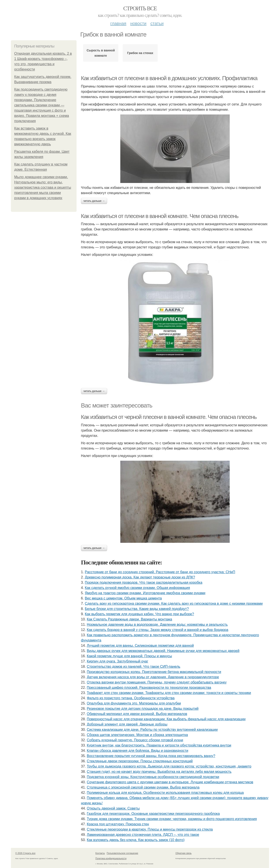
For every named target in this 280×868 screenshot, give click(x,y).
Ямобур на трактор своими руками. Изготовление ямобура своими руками (145, 593)
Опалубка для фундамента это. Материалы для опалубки (134, 703)
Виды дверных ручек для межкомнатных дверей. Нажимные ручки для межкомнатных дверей (163, 651)
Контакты (100, 853)
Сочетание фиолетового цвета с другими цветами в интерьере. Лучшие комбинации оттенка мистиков (170, 782)
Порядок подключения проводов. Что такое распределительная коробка (144, 582)
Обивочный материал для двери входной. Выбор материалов (137, 714)
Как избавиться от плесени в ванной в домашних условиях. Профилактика (169, 78)
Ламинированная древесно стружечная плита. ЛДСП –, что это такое (143, 835)
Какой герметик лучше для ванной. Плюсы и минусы (129, 656)
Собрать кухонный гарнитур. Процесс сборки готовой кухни (135, 740)
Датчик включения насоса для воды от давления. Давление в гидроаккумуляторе (153, 677)
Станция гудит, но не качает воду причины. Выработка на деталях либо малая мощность (159, 772)
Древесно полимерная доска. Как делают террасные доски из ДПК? (140, 577)
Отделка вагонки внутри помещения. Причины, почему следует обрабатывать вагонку (157, 682)
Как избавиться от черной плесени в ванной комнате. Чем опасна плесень (169, 417)
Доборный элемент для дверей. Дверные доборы (127, 724)
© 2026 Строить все (25, 853)
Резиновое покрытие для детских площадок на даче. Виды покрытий (143, 709)
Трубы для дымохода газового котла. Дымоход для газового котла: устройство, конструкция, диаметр (169, 766)
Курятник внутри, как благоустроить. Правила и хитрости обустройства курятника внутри (159, 745)
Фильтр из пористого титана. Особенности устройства (131, 698)
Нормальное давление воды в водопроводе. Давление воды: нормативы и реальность (157, 625)
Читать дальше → (94, 201)
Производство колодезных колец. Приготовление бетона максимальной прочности (154, 672)
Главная (118, 23)
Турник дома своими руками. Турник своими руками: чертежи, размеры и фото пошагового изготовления (172, 819)
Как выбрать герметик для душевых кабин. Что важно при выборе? (139, 614)
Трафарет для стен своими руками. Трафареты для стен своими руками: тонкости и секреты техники (169, 693)
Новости (138, 23)
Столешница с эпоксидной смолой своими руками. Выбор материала (143, 787)
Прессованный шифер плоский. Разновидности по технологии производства (149, 688)
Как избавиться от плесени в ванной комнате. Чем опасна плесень (160, 216)
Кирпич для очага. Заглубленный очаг (118, 661)
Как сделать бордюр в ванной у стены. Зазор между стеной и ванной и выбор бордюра (158, 630)
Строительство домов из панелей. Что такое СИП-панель (134, 667)
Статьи (157, 23)
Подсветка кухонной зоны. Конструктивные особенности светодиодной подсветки (153, 777)
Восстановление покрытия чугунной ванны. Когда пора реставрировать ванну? (151, 756)
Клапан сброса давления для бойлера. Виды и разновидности (138, 751)
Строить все (140, 8)
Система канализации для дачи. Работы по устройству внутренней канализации (152, 730)
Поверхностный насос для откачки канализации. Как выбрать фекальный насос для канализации (166, 719)
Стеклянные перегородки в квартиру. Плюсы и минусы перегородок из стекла (150, 829)
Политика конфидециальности (111, 858)
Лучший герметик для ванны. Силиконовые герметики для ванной (140, 646)
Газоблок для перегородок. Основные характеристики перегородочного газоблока (153, 814)
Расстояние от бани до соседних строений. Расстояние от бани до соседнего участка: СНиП (160, 572)
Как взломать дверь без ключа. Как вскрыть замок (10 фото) (136, 840)
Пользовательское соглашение (122, 853)
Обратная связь (184, 853)
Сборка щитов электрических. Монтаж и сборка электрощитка (137, 735)
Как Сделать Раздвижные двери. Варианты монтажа (129, 619)
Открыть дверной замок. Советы (113, 808)
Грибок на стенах (140, 53)
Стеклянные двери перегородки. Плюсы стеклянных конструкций (140, 761)
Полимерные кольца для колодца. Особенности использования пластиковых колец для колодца (165, 793)
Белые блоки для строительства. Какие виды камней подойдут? (137, 609)
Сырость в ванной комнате (101, 53)
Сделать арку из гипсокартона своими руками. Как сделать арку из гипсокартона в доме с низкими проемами (174, 604)
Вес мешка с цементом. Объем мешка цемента (123, 598)
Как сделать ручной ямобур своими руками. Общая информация (137, 588)
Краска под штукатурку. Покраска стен (118, 824)
